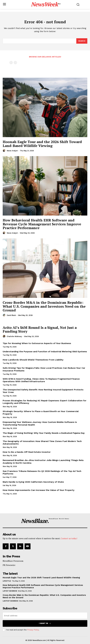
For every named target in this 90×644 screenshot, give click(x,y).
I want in (45, 623)
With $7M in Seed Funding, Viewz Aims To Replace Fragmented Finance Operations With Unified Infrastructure (41, 380)
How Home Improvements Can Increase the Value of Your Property (39, 490)
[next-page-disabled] (15, 63)
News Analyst (12, 151)
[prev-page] (11, 63)
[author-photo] (4, 151)
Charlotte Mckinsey (14, 336)
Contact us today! (69, 538)
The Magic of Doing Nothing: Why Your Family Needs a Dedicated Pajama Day (44, 433)
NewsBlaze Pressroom (13, 561)
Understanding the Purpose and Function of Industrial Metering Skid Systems (45, 351)
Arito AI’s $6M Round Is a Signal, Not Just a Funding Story (40, 329)
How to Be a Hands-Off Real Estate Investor (27, 452)
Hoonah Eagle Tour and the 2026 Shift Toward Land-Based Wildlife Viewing (42, 144)
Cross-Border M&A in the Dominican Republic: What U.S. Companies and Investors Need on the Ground (44, 306)
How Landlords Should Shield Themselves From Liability (33, 360)
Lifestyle (7, 581)
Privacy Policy (33, 630)
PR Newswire (9, 565)
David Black (11, 315)
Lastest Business (10, 601)
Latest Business (10, 591)
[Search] (82, 41)
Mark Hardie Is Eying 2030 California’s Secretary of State (33, 482)
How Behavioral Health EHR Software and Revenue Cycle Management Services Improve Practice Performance (42, 224)
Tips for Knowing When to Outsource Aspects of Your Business (37, 343)
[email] (45, 616)
